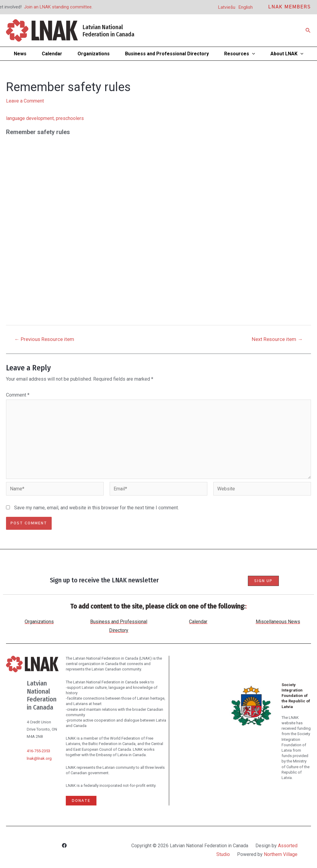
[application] (252, 54)
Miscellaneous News (278, 622)
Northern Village (281, 854)
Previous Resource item (44, 339)
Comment (18, 395)
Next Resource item (277, 339)
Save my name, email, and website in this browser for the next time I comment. (96, 508)
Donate (81, 801)
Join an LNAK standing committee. (58, 7)
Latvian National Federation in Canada (108, 31)
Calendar (198, 622)
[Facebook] (64, 846)
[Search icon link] (308, 31)
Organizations (39, 622)
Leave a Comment (25, 101)
